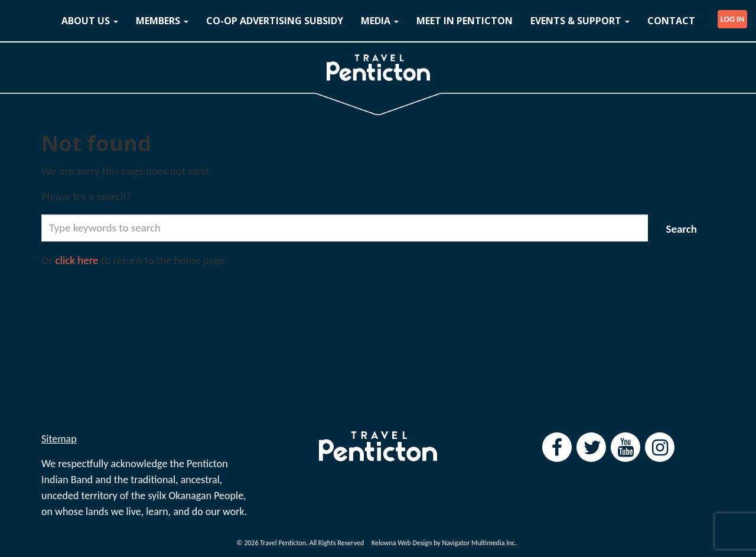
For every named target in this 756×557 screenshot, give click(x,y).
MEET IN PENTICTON (465, 21)
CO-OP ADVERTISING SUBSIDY (275, 21)
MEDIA (380, 21)
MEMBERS (162, 21)
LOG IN (732, 19)
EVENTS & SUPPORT (580, 21)
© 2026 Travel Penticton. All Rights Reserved (300, 543)
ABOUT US (90, 21)
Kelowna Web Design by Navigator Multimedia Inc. (444, 543)
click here (77, 260)
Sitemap (59, 439)
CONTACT (671, 21)
